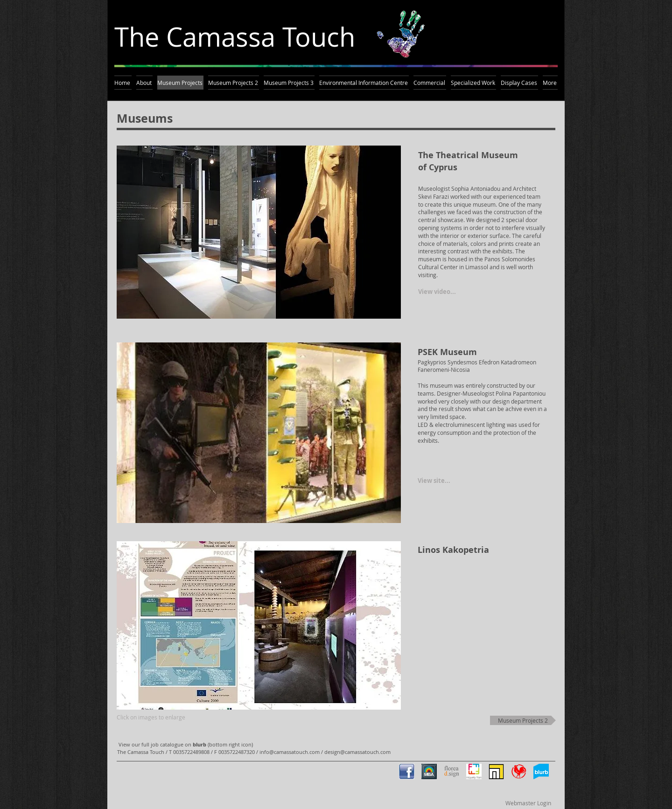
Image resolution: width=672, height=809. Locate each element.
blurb (199, 744)
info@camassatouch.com (290, 752)
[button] (259, 232)
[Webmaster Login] (528, 803)
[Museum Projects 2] (523, 720)
